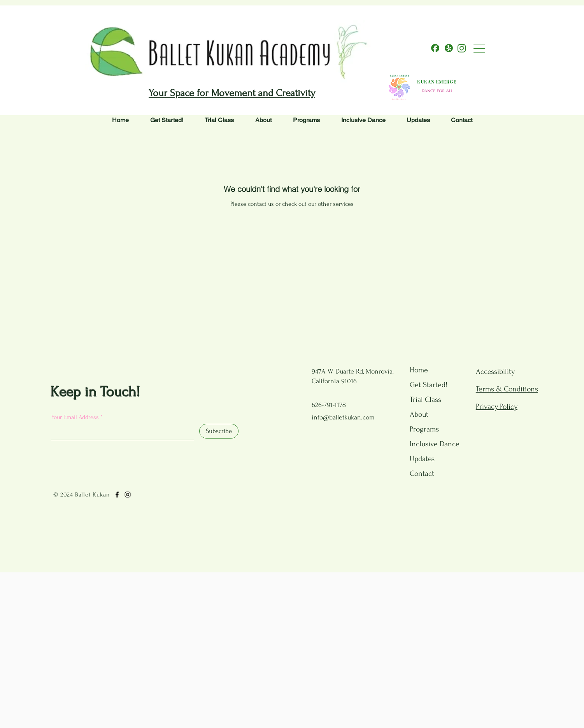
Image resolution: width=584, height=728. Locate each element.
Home (419, 370)
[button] (479, 48)
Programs (424, 429)
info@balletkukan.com (343, 417)
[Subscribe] (219, 431)
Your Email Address (75, 417)
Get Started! (429, 385)
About (419, 414)
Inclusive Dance (429, 444)
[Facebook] (117, 495)
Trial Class (425, 400)
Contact (422, 474)
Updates (422, 459)
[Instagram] (128, 495)
